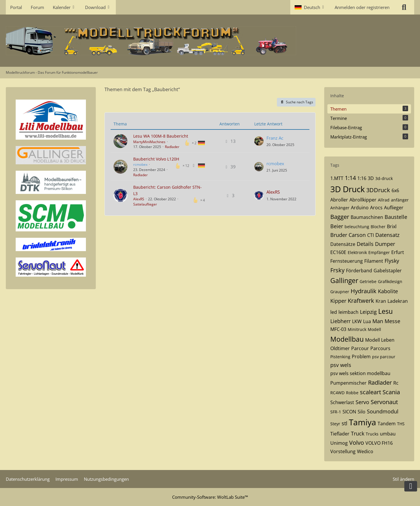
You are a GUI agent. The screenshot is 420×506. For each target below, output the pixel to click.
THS (401, 424)
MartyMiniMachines (149, 142)
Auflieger (394, 208)
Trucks (372, 434)
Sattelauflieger (145, 204)
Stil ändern (403, 479)
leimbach (348, 312)
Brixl (392, 226)
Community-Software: (210, 497)
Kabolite (388, 291)
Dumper (385, 244)
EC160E (338, 252)
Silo (362, 412)
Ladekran (398, 301)
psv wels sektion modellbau (360, 373)
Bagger (340, 217)
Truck (358, 433)
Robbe (352, 393)
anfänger (400, 200)
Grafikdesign (390, 281)
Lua (367, 321)
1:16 (362, 178)
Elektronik (357, 252)
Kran (381, 301)
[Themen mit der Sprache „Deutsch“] (201, 143)
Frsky (337, 270)
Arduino (360, 208)
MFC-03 (338, 329)
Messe (392, 321)
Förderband (359, 271)
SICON (349, 412)
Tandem (387, 424)
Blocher (378, 227)
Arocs (376, 208)
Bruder (339, 235)
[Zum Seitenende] (411, 486)
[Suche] (404, 7)
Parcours (380, 348)
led (334, 312)
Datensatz (387, 235)
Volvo (357, 443)
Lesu (385, 311)
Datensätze (343, 244)
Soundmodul (383, 411)
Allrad (384, 200)
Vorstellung (343, 451)
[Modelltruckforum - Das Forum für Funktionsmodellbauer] (210, 41)
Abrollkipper (363, 200)
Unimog (339, 443)
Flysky (392, 261)
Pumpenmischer (348, 383)
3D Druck (348, 189)
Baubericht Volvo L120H (156, 159)
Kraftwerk (361, 301)
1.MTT (337, 178)
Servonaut (384, 402)
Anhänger (340, 208)
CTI (371, 235)
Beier (337, 226)
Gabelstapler (388, 271)
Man (378, 321)
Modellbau (347, 339)
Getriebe (368, 281)
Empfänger (379, 252)
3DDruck (378, 190)
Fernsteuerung (347, 261)
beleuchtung (357, 227)
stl (345, 423)
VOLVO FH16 (379, 443)
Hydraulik (364, 291)
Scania (391, 392)
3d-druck (384, 178)
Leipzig (368, 312)
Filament (374, 261)
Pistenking (340, 357)
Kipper (338, 301)
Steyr (335, 424)
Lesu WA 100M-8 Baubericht (161, 136)
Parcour (360, 348)
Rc (396, 383)
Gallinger (344, 280)
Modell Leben (380, 340)
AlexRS (139, 199)
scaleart (371, 392)
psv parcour (384, 357)
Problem (361, 356)
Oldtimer (340, 348)
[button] (310, 7)
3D (371, 178)
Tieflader (340, 434)
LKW (357, 321)
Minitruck (357, 329)
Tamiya (363, 422)
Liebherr (340, 321)
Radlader (172, 147)
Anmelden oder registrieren (362, 7)
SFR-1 (336, 412)
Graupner (340, 292)
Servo (362, 402)
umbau (388, 434)
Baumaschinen (367, 217)
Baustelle (396, 217)
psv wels (341, 365)
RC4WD (337, 393)
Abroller (339, 200)
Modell (374, 329)
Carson (357, 235)
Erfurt (398, 252)
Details (365, 244)
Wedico (365, 451)
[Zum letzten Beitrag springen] (259, 141)
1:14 (350, 178)
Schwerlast (342, 402)
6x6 (395, 190)
